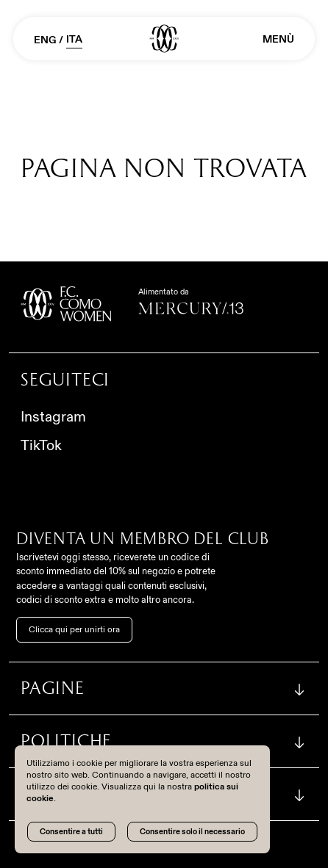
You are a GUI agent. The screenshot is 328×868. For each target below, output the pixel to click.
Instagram (53, 416)
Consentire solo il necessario (192, 831)
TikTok (41, 445)
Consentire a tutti (71, 831)
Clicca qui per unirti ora (74, 629)
